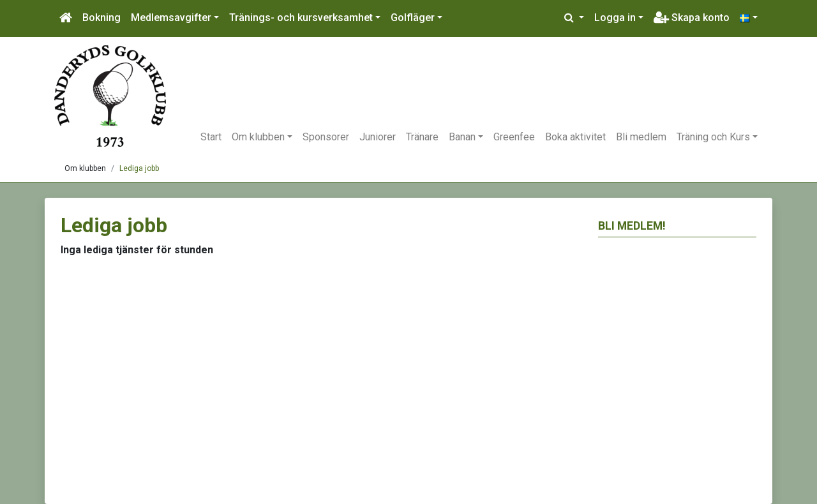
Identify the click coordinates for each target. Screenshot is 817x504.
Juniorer (378, 137)
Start (211, 137)
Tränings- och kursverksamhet (301, 18)
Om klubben (258, 137)
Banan (462, 137)
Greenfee (514, 137)
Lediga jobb (139, 168)
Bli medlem (641, 137)
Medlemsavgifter (171, 18)
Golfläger (413, 18)
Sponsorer (326, 137)
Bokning (101, 18)
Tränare (422, 137)
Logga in (615, 18)
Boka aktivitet (575, 137)
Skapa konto (692, 18)
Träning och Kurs (713, 137)
